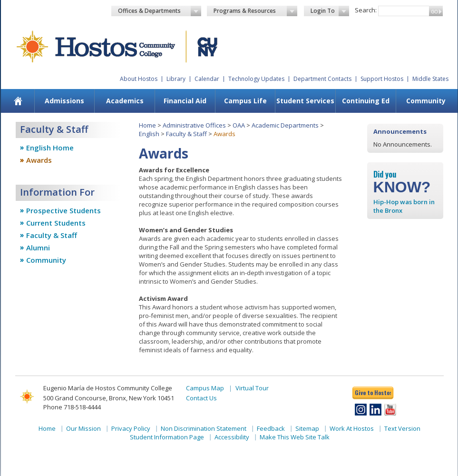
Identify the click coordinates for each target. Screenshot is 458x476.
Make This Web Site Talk (295, 437)
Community (426, 101)
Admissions (64, 101)
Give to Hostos (373, 392)
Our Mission (83, 428)
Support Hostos (382, 79)
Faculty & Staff (52, 235)
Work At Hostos (352, 428)
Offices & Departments (160, 11)
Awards (39, 160)
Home (147, 125)
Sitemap (307, 428)
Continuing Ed (366, 101)
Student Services (305, 101)
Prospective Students (63, 210)
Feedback (271, 428)
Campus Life (245, 101)
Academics (125, 101)
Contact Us (201, 398)
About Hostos (139, 79)
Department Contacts (322, 79)
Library (176, 79)
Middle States (430, 79)
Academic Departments (285, 125)
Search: (366, 10)
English (149, 134)
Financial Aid (185, 101)
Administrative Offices (194, 125)
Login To (330, 11)
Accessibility (232, 437)
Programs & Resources (255, 11)
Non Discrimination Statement (204, 428)
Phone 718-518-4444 (72, 407)
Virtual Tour (252, 388)
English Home (50, 148)
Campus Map (205, 388)
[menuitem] (18, 101)
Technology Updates (256, 79)
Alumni (38, 248)
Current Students (56, 223)
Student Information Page (167, 437)
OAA (239, 125)
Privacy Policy (131, 428)
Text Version (402, 428)
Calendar (207, 79)
